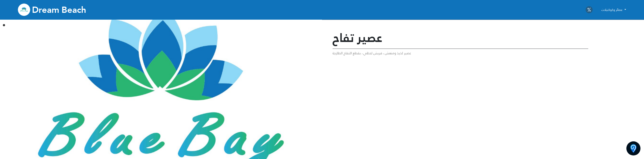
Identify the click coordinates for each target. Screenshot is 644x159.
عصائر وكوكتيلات (612, 10)
